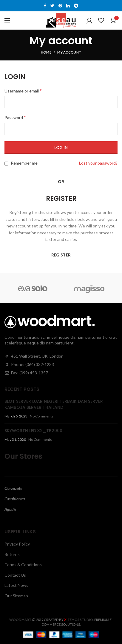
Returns (12, 554)
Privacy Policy (17, 544)
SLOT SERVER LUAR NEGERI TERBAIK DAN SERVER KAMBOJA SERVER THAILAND (54, 404)
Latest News (16, 585)
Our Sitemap (16, 596)
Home (46, 52)
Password (15, 117)
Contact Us (15, 575)
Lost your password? (98, 163)
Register (61, 255)
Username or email (23, 91)
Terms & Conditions (23, 565)
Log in (61, 148)
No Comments (42, 416)
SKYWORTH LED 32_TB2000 (33, 431)
